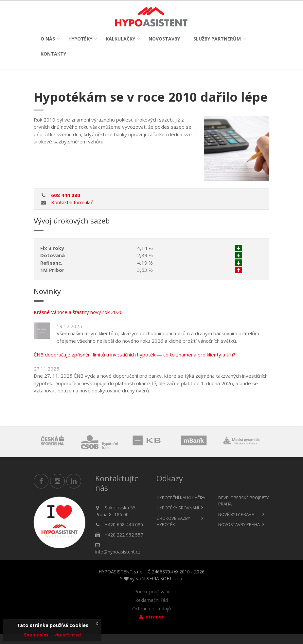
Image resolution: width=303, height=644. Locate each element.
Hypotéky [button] (80, 39)
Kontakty (53, 54)
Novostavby (164, 39)
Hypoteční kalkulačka (181, 498)
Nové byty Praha (236, 514)
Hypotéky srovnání (178, 508)
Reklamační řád (151, 600)
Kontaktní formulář (72, 202)
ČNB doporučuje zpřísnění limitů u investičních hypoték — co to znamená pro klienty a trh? (134, 355)
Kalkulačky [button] (120, 39)
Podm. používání (152, 592)
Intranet (152, 617)
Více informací (68, 635)
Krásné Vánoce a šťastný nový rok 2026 (78, 312)
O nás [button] (48, 39)
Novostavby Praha (239, 524)
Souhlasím (36, 635)
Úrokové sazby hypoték (173, 521)
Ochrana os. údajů (152, 609)
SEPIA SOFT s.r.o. (165, 578)
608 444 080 (66, 195)
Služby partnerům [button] (217, 39)
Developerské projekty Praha (243, 501)
